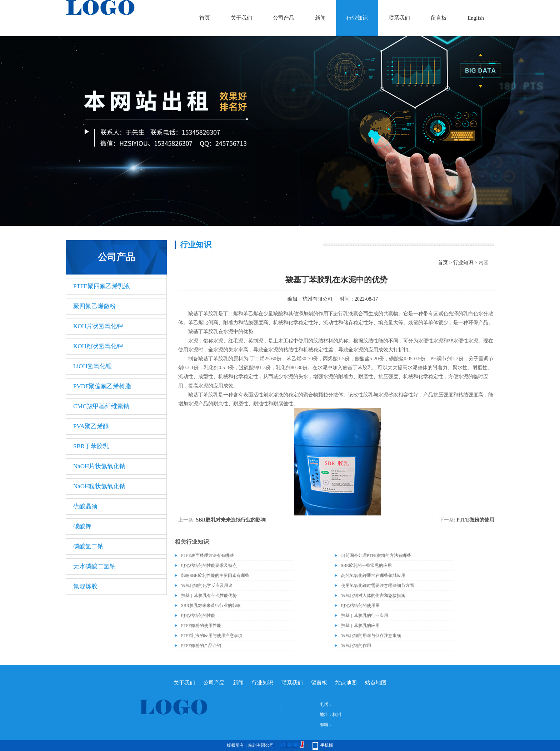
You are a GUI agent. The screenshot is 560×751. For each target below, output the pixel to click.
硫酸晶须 (85, 506)
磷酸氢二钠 (88, 546)
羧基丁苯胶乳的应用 (360, 626)
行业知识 (357, 18)
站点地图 (346, 683)
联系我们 (399, 18)
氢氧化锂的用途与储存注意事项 (371, 636)
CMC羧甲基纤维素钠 (101, 406)
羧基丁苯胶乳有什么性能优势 (209, 596)
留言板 (439, 18)
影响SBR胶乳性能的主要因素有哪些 (215, 575)
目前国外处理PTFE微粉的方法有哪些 (376, 555)
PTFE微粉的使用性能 (201, 626)
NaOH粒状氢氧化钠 (99, 486)
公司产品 (284, 18)
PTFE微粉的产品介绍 (201, 646)
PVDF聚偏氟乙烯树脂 (102, 386)
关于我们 (241, 18)
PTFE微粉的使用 (475, 520)
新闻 (320, 18)
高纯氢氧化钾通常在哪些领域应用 (373, 575)
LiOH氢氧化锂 (92, 366)
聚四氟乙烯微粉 (94, 306)
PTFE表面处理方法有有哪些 (207, 555)
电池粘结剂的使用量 (360, 606)
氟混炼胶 (85, 586)
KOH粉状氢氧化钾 (98, 346)
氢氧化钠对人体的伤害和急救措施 (373, 596)
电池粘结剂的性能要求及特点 (209, 565)
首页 (205, 18)
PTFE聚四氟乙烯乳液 (102, 286)
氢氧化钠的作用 (356, 646)
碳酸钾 (82, 526)
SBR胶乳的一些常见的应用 (367, 565)
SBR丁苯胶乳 (91, 446)
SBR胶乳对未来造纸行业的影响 (231, 520)
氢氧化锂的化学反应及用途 (207, 586)
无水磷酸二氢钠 (94, 566)
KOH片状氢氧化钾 (98, 326)
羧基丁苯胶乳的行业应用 (365, 616)
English (476, 18)
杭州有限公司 (317, 299)
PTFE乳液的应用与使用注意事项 (212, 636)
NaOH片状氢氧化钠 (99, 466)
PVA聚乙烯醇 (91, 426)
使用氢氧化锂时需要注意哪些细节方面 (377, 586)
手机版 (327, 745)
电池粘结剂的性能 (198, 616)
